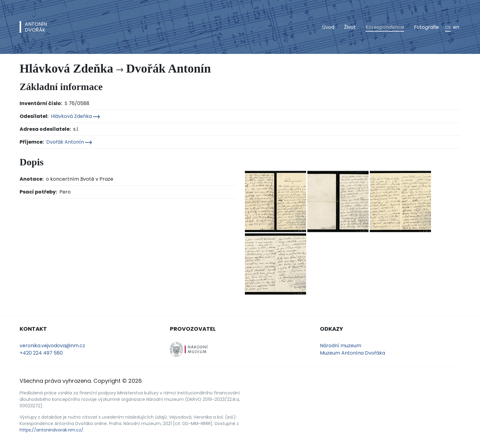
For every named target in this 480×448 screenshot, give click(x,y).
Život (350, 27)
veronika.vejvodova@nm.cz (52, 346)
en (456, 27)
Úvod (328, 27)
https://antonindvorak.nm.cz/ (51, 430)
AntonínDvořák (36, 27)
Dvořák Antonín (69, 142)
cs (448, 27)
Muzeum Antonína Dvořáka (352, 353)
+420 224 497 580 (41, 353)
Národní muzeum (341, 346)
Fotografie (426, 27)
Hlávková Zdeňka (75, 116)
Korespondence (385, 27)
